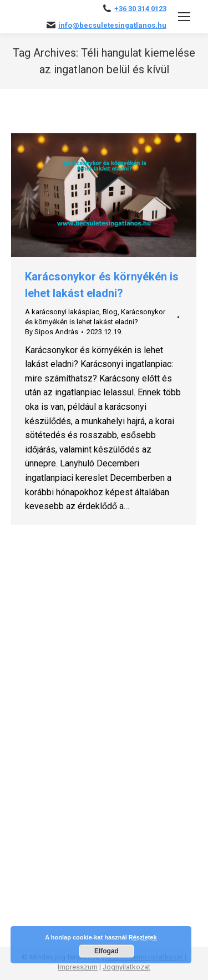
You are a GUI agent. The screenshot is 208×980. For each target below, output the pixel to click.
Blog (110, 312)
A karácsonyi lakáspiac (62, 312)
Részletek (143, 937)
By (52, 332)
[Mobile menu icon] (184, 17)
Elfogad (106, 951)
